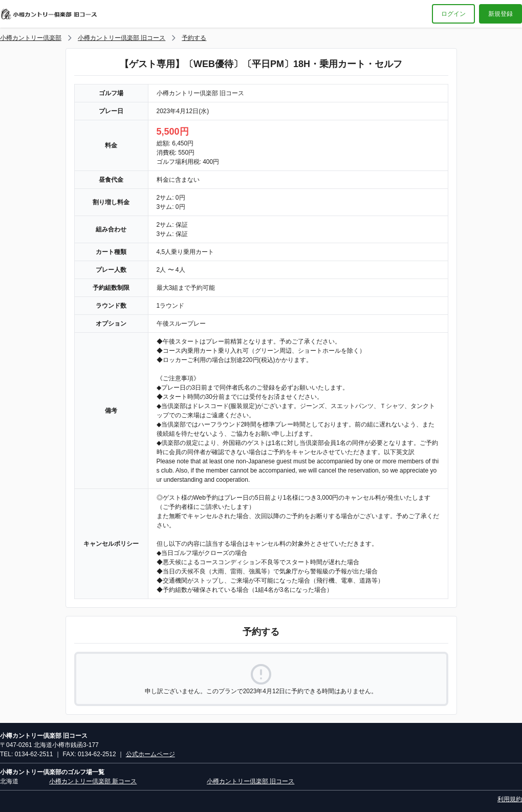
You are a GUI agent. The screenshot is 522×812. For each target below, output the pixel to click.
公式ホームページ (150, 754)
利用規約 (510, 799)
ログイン (453, 14)
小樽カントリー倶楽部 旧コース (122, 38)
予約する (194, 38)
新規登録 (501, 14)
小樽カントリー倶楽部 (31, 38)
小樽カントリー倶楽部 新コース (93, 781)
